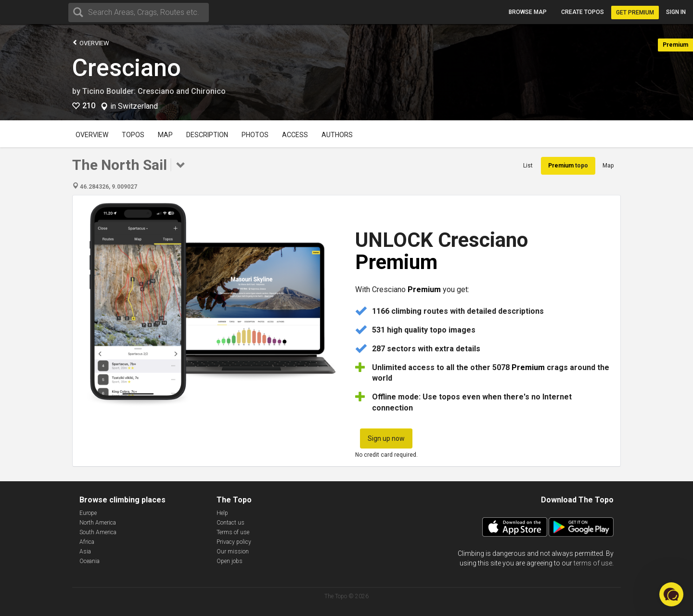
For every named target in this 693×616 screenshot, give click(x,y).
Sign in (676, 12)
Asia (85, 552)
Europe (88, 513)
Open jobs (230, 561)
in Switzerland (134, 106)
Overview (91, 43)
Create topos (583, 12)
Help (222, 513)
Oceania (90, 561)
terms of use (593, 563)
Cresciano (127, 68)
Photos (255, 135)
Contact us (231, 523)
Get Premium (635, 13)
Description (207, 135)
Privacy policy (234, 542)
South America (98, 532)
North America (98, 523)
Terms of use (233, 532)
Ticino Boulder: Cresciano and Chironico (154, 91)
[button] (671, 594)
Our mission (233, 552)
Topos (133, 135)
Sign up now (386, 438)
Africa (87, 542)
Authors (337, 135)
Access (295, 135)
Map (165, 135)
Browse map (528, 12)
